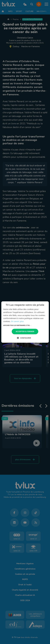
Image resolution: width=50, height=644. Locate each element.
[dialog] (25, 322)
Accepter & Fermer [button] (25, 331)
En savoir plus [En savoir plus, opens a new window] (17, 321)
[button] (25, 325)
